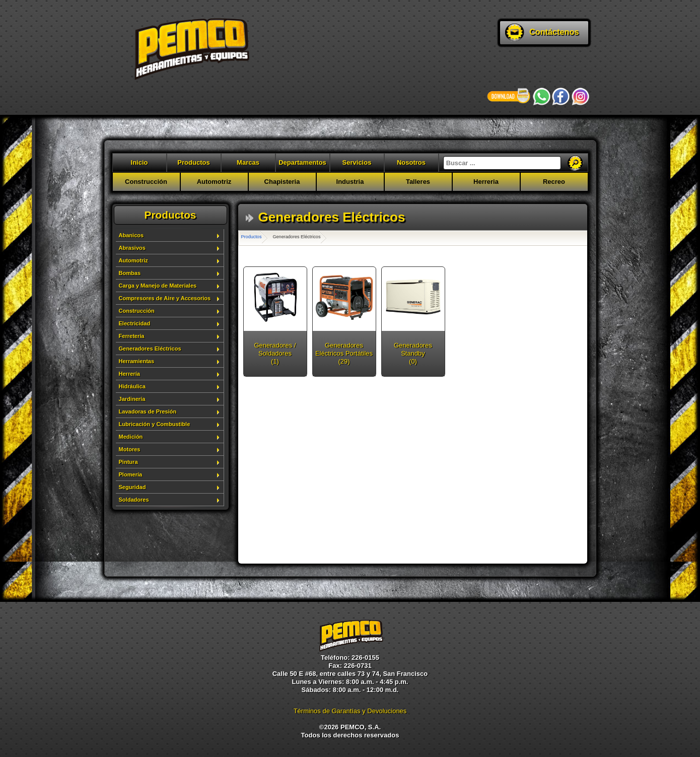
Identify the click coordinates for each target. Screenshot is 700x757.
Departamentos (302, 162)
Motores (130, 449)
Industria (350, 182)
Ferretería (132, 336)
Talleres (418, 182)
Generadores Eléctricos (150, 349)
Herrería (129, 374)
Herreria (486, 182)
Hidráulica (132, 386)
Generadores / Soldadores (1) (275, 353)
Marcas (248, 162)
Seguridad (132, 487)
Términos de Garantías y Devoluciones (350, 711)
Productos (193, 162)
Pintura (128, 462)
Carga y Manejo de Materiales (158, 286)
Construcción (146, 182)
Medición (131, 437)
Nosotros (411, 162)
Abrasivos (132, 248)
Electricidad (135, 323)
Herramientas (137, 361)
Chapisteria (282, 182)
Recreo (554, 182)
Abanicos (131, 235)
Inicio (139, 162)
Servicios (357, 162)
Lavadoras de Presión (148, 411)
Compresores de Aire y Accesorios (165, 298)
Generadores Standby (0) (413, 353)
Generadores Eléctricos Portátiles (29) (344, 353)
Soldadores (134, 500)
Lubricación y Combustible (155, 424)
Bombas (130, 273)
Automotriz (214, 182)
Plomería (131, 474)
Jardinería (132, 399)
